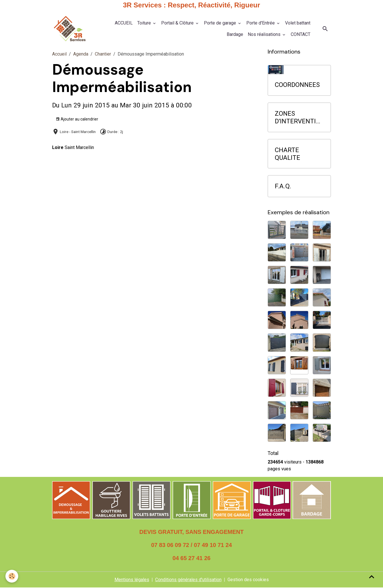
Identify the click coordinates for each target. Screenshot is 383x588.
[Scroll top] (372, 577)
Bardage (235, 34)
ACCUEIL (124, 23)
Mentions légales (132, 580)
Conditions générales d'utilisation (188, 580)
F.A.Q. (283, 186)
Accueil (59, 54)
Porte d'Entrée (261, 23)
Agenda (81, 54)
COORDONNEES (297, 85)
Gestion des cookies (248, 580)
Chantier (103, 54)
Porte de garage (221, 23)
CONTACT (301, 34)
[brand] (70, 29)
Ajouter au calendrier (77, 119)
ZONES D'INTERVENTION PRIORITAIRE (297, 117)
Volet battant (298, 23)
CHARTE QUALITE (287, 154)
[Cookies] (12, 576)
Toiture (145, 23)
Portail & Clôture (178, 23)
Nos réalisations (265, 34)
